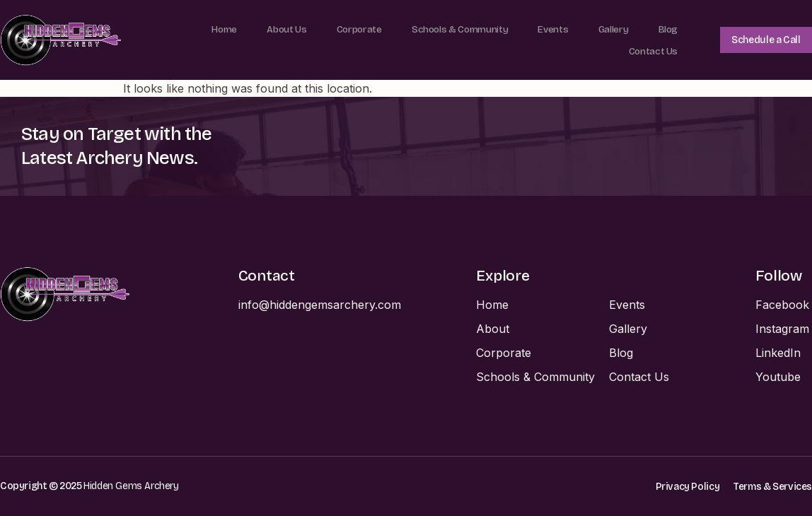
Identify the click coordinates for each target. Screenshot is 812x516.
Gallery (611, 29)
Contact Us (650, 50)
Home (214, 29)
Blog (665, 29)
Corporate (352, 29)
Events (551, 29)
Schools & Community (455, 29)
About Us (277, 29)
